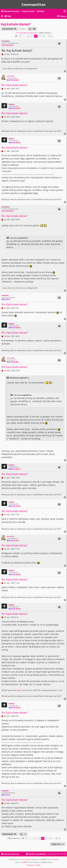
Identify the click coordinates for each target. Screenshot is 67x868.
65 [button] (44, 36)
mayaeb (5, 295)
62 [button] (32, 36)
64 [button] (40, 36)
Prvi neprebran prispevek (26, 33)
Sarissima (6, 41)
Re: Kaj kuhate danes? (17, 50)
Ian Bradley (54, 859)
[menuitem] (65, 11)
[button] (16, 36)
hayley (11, 104)
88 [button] (49, 36)
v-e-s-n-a (11, 76)
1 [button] (23, 36)
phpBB (24, 862)
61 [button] (28, 36)
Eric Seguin (26, 859)
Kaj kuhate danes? (16, 24)
